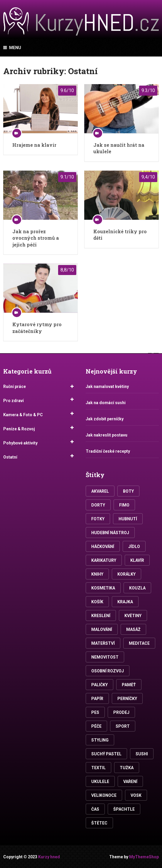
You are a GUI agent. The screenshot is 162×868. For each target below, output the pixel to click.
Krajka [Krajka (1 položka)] (125, 602)
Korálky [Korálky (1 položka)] (126, 574)
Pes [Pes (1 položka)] (95, 712)
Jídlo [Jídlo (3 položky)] (134, 547)
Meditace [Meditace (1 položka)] (139, 643)
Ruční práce (15, 386)
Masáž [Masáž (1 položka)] (133, 629)
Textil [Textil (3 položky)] (98, 768)
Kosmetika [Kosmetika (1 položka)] (103, 588)
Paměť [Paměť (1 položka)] (129, 685)
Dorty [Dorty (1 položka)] (98, 505)
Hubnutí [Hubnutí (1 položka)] (128, 519)
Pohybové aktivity (20, 443)
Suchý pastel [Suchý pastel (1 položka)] (106, 754)
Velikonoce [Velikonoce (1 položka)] (104, 795)
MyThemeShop (144, 857)
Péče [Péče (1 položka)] (96, 726)
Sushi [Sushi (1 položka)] (142, 754)
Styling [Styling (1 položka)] (100, 740)
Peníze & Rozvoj (19, 429)
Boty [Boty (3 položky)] (128, 491)
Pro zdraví (14, 401)
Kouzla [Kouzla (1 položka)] (137, 588)
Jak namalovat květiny (107, 386)
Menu (15, 48)
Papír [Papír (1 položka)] (97, 699)
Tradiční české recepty (108, 451)
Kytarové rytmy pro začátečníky (37, 328)
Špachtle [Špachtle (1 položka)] (124, 809)
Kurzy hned (49, 857)
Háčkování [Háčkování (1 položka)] (103, 547)
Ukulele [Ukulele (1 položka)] (100, 782)
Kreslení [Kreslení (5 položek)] (101, 616)
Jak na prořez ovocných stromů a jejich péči (36, 238)
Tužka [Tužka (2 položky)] (127, 768)
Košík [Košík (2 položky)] (97, 602)
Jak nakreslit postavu (107, 435)
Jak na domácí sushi (106, 403)
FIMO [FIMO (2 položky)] (124, 505)
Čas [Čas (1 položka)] (95, 809)
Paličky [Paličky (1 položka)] (99, 685)
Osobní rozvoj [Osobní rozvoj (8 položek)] (108, 671)
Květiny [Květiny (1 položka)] (133, 616)
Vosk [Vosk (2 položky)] (136, 795)
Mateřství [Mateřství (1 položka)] (103, 643)
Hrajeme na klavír (34, 145)
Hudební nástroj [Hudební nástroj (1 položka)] (110, 533)
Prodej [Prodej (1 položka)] (121, 712)
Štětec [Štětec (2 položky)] (99, 823)
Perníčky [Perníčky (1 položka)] (127, 699)
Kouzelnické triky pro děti (120, 235)
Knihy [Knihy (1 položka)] (97, 574)
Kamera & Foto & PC (23, 415)
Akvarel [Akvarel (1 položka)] (100, 491)
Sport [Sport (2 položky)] (123, 726)
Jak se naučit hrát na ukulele (119, 148)
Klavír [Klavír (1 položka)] (137, 560)
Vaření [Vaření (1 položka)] (130, 782)
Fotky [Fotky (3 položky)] (98, 519)
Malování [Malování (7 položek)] (102, 629)
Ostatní (10, 457)
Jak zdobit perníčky (105, 419)
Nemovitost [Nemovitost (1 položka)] (105, 657)
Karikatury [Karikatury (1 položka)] (104, 560)
